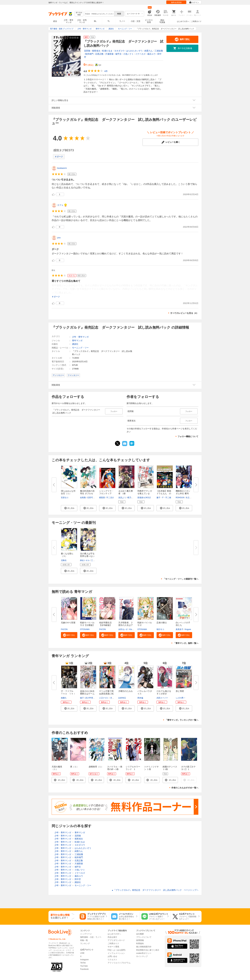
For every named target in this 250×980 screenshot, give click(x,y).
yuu (59, 238)
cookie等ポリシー (144, 953)
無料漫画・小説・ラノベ (91, 937)
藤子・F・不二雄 (164, 498)
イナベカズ (140, 54)
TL (109, 21)
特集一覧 (84, 940)
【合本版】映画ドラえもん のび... (164, 494)
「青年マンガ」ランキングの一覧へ (182, 720)
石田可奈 (91, 498)
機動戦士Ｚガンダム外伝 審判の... (183, 494)
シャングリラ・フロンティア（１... (106, 494)
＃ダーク (59, 157)
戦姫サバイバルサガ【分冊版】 (87, 624)
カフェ (60, 205)
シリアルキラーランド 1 (133, 768)
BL (95, 21)
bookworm (62, 168)
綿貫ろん (149, 51)
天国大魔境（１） (57, 768)
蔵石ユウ (151, 54)
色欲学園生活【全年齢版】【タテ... (105, 625)
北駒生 (64, 560)
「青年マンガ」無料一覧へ (186, 643)
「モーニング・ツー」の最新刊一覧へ (181, 579)
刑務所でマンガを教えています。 (145, 494)
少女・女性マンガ (82, 21)
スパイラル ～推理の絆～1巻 (115, 768)
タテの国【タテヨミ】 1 (188, 768)
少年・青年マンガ (69, 21)
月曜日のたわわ (126, 691)
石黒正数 (99, 54)
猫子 (82, 698)
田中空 (78, 879)
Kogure (188, 629)
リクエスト (112, 960)
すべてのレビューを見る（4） (184, 313)
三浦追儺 (159, 51)
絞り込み (79, 14)
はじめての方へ (183, 21)
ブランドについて (144, 937)
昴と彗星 (180, 691)
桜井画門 (89, 54)
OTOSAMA (85, 629)
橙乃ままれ (132, 498)
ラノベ (122, 21)
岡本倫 (140, 698)
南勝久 (64, 698)
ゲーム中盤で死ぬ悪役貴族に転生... (106, 694)
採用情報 (140, 940)
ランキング (85, 944)
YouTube (84, 966)
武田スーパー (162, 698)
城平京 (118, 54)
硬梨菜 (102, 498)
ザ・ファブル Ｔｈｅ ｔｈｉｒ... (68, 694)
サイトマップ (142, 956)
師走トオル (85, 560)
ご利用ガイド (196, 21)
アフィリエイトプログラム (119, 963)
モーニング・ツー (80, 348)
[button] (69, 508)
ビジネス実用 (149, 21)
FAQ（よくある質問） (117, 950)
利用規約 (140, 944)
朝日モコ (160, 629)
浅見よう (122, 498)
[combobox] (99, 14)
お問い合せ (112, 956)
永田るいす (123, 629)
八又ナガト (104, 698)
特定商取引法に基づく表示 (148, 950)
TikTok (83, 963)
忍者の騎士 (162, 623)
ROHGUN (180, 498)
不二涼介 (110, 498)
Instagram (84, 960)
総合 (55, 21)
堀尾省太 (96, 51)
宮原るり (65, 498)
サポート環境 (113, 947)
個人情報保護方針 (144, 947)
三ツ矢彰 (95, 560)
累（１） (74, 767)
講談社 (75, 344)
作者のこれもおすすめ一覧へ (185, 788)
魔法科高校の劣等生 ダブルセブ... (87, 494)
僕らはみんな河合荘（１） (68, 492)
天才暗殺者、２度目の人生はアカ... (126, 625)
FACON (64, 629)
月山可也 (114, 698)
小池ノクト (128, 54)
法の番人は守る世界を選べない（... (87, 556)
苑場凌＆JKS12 (144, 498)
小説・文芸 (136, 21)
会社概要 (140, 934)
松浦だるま (107, 51)
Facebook (84, 969)
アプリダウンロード (116, 940)
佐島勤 (83, 498)
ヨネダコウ (119, 51)
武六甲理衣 (90, 698)
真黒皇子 (180, 629)
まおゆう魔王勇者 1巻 (126, 492)
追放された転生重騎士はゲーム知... (87, 694)
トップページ (86, 934)
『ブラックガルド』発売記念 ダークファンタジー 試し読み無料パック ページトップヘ (155, 890)
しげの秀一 (180, 698)
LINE (82, 953)
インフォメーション (116, 953)
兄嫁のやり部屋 (68, 623)
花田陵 (87, 51)
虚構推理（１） (96, 767)
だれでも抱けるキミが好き (164, 692)
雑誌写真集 (162, 21)
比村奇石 (122, 698)
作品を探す (112, 937)
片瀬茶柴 (109, 54)
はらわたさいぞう (134, 51)
